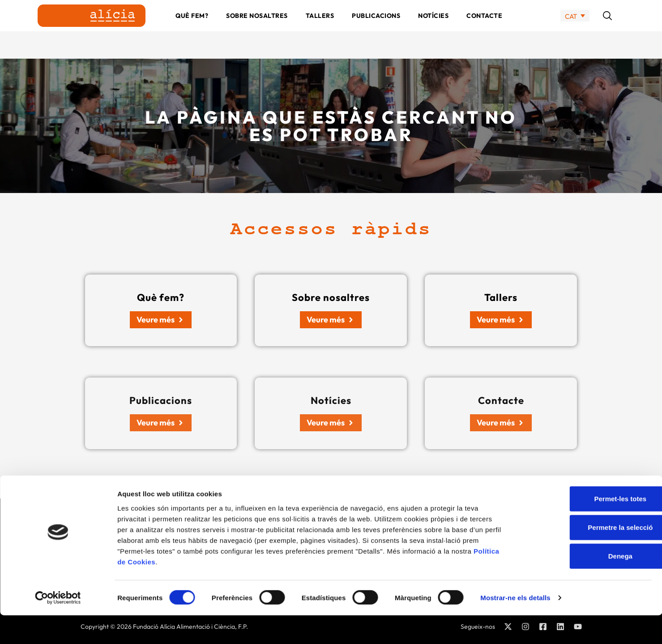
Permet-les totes (587, 527)
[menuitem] (575, 29)
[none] (575, 29)
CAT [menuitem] (571, 29)
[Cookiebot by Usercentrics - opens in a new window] (58, 627)
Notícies (433, 29)
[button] (607, 29)
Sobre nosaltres (257, 29)
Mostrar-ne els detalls (515, 626)
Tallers (320, 29)
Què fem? (192, 29)
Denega (587, 584)
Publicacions (376, 29)
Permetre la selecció (587, 556)
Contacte (484, 29)
